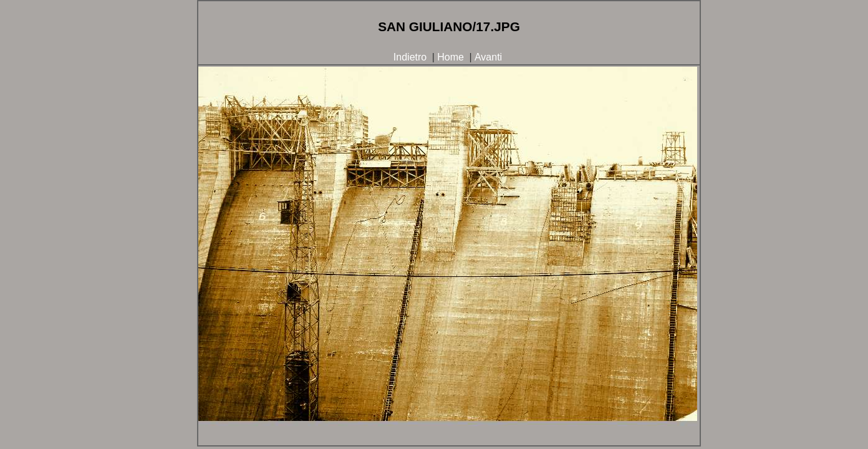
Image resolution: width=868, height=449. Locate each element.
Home (451, 57)
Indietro (410, 57)
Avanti (488, 57)
